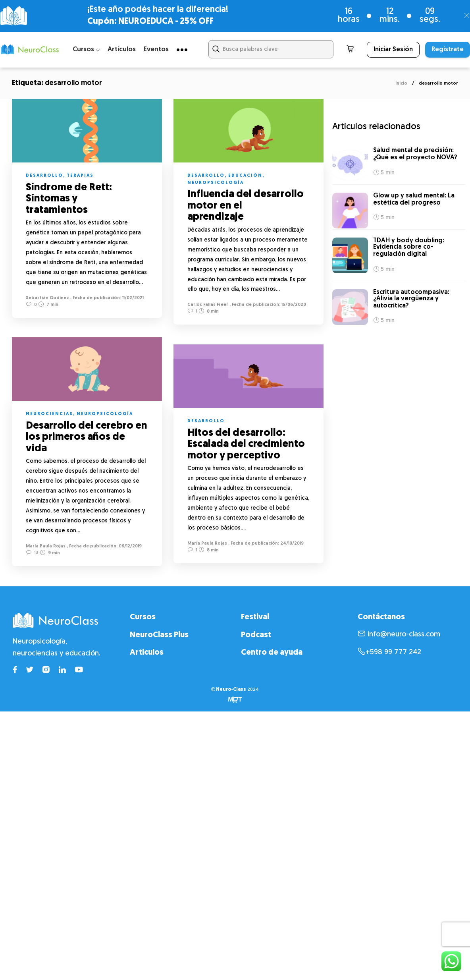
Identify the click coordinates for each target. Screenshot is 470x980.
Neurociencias (49, 415)
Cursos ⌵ (86, 49)
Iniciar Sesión (393, 50)
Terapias (80, 176)
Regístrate (448, 50)
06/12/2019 (130, 547)
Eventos (156, 49)
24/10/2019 (291, 544)
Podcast (256, 635)
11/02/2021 (132, 298)
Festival (255, 617)
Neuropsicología (216, 183)
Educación (245, 176)
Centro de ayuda (272, 653)
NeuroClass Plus (159, 635)
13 (32, 553)
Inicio (401, 84)
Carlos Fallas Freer (208, 305)
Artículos (122, 49)
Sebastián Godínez (47, 298)
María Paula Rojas (46, 547)
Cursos (143, 617)
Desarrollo (44, 176)
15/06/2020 (293, 305)
